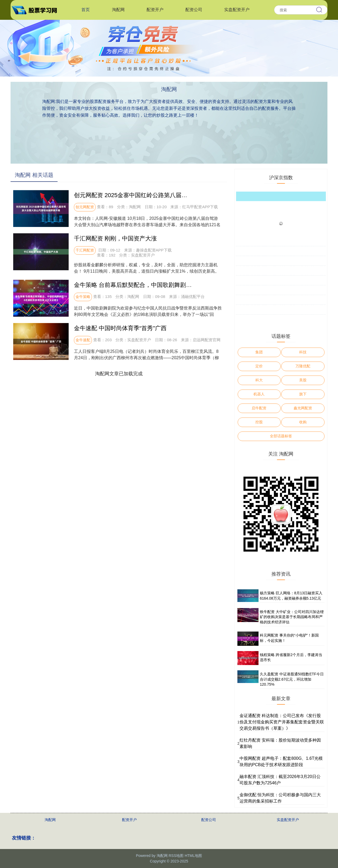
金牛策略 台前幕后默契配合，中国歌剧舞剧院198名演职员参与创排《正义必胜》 (178, 285)
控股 (259, 422)
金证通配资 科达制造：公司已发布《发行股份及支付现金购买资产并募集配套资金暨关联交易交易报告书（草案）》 (282, 722)
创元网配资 (85, 207)
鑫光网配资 (303, 408)
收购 (303, 422)
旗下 (303, 394)
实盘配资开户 (237, 10)
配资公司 (194, 10)
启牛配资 (259, 408)
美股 (303, 380)
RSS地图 (176, 856)
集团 (259, 352)
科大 (259, 380)
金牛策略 (83, 297)
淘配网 (118, 10)
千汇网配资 (85, 250)
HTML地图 (193, 856)
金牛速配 (83, 340)
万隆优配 (303, 366)
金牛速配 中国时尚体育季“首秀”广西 (120, 328)
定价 (259, 366)
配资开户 (155, 10)
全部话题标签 (281, 436)
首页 (86, 10)
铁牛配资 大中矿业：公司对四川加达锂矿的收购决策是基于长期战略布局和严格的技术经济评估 (292, 617)
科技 (303, 352)
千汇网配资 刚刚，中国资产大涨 (115, 238)
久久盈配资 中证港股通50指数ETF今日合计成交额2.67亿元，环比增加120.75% (292, 679)
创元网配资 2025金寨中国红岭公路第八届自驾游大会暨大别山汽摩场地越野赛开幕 (180, 195)
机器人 (259, 394)
